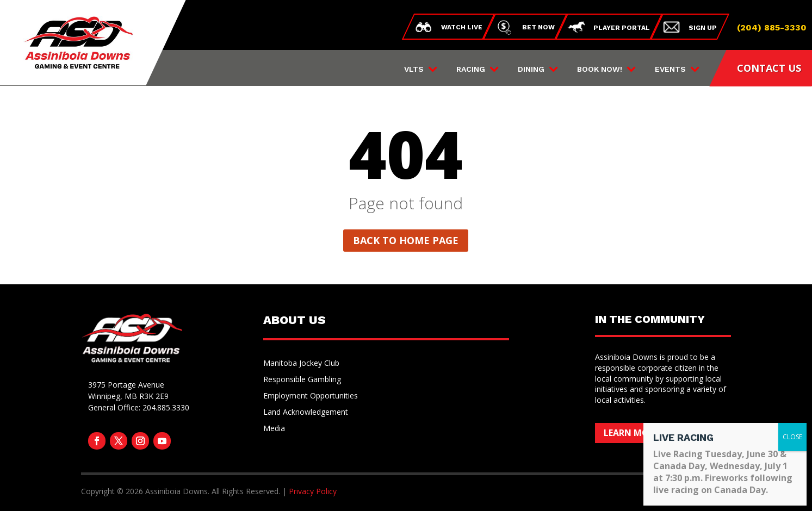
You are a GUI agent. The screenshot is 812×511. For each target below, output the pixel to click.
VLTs (414, 69)
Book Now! (600, 69)
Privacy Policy (313, 491)
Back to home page (406, 240)
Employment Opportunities (311, 396)
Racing (471, 69)
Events (670, 69)
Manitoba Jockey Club (301, 364)
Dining (531, 69)
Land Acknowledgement (306, 413)
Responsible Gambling (302, 380)
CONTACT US (769, 68)
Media (274, 429)
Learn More (631, 433)
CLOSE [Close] (792, 437)
